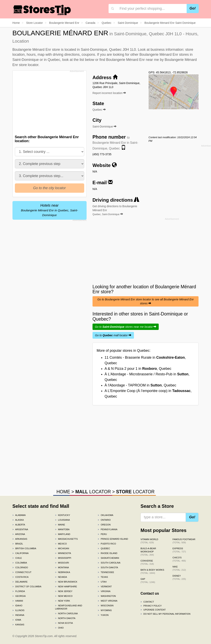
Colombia (20, 563)
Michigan (62, 548)
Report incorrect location (109, 93)
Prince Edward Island (113, 539)
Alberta (19, 525)
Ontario (104, 520)
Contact (147, 602)
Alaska (18, 520)
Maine (60, 525)
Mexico (61, 544)
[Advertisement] (51, 102)
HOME (63, 492)
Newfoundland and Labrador (69, 607)
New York (63, 601)
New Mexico (64, 596)
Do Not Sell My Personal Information (165, 614)
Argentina (20, 529)
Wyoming (105, 610)
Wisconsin (106, 606)
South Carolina (109, 563)
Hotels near (49, 210)
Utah (102, 582)
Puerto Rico (107, 544)
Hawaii (18, 601)
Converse (147, 562)
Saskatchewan (108, 558)
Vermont (105, 586)
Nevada (61, 577)
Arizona (19, 534)
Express (179, 550)
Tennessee (106, 572)
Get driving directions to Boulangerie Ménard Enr (115, 210)
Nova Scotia (64, 623)
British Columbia (24, 548)
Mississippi (63, 558)
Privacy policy (151, 606)
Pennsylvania (108, 529)
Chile (17, 558)
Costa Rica (21, 577)
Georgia (19, 596)
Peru (102, 534)
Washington (107, 596)
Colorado (20, 567)
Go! (193, 8)
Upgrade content (153, 610)
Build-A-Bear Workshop (148, 552)
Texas (103, 577)
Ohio (59, 628)
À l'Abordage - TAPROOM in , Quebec (140, 385)
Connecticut (22, 572)
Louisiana (62, 520)
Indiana (18, 615)
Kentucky (63, 515)
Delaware (20, 582)
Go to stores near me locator (126, 327)
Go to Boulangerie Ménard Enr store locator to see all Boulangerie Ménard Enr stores (145, 301)
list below (87, 60)
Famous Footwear (184, 541)
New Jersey (64, 591)
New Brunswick (66, 582)
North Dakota (65, 618)
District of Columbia (27, 586)
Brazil (18, 544)
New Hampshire (66, 586)
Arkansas (20, 539)
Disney (179, 577)
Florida (19, 591)
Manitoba (62, 529)
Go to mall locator (113, 335)
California (21, 553)
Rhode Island (108, 553)
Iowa (17, 620)
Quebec (104, 548)
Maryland (63, 534)
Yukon (103, 615)
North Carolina (66, 613)
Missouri (62, 563)
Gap (148, 581)
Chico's (179, 559)
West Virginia (108, 601)
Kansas (18, 625)
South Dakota (108, 567)
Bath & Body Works (152, 571)
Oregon (104, 525)
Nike (179, 568)
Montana (62, 567)
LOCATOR (93, 492)
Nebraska (63, 572)
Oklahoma (106, 515)
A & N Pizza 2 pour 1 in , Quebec (138, 369)
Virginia (104, 591)
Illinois (19, 610)
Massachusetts (66, 539)
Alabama (19, 515)
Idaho (17, 606)
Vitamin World (149, 541)
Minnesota (63, 553)
